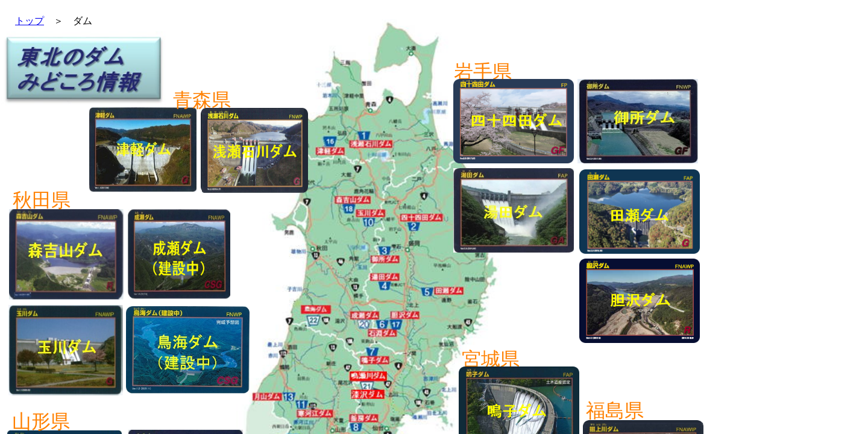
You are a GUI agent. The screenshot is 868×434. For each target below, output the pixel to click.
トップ (30, 21)
